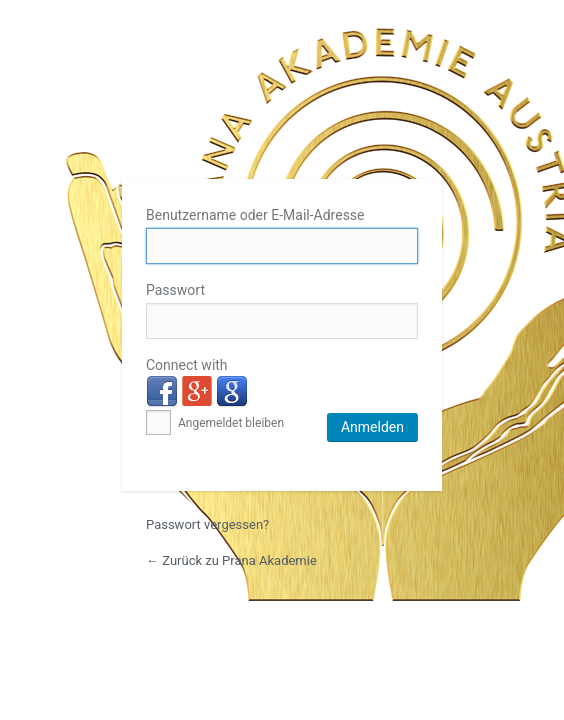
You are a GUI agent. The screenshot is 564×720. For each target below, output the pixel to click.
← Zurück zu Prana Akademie (231, 560)
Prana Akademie (282, 102)
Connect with (187, 365)
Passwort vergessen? (207, 524)
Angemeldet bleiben (215, 423)
